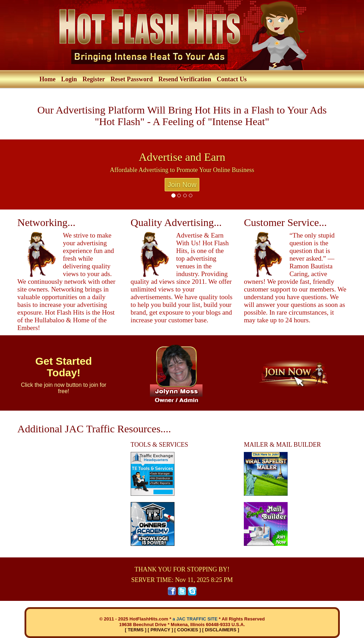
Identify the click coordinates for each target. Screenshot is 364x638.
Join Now (182, 185)
